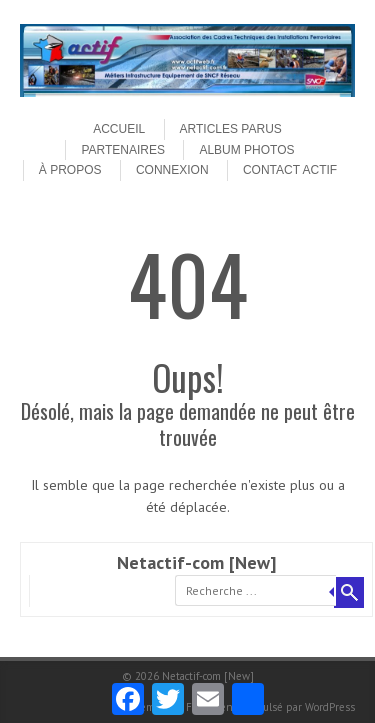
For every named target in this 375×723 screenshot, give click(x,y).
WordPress (330, 707)
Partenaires (123, 150)
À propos (70, 170)
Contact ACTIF (290, 170)
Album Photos (246, 150)
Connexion (172, 170)
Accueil (119, 129)
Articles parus (231, 129)
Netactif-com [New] (196, 562)
